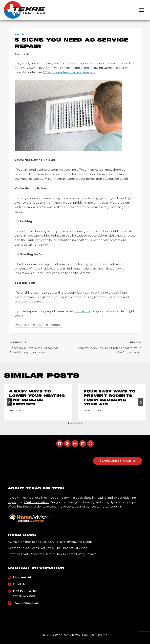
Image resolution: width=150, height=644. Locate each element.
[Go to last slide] (9, 402)
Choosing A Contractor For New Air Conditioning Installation (41, 347)
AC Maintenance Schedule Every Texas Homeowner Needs (50, 542)
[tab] (68, 423)
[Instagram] (75, 443)
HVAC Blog (22, 35)
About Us (115, 507)
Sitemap (75, 635)
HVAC (37, 325)
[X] (91, 443)
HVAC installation (36, 502)
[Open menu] (141, 10)
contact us (83, 311)
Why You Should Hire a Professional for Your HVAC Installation (109, 347)
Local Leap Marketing (95, 635)
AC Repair (23, 325)
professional (53, 325)
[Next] (141, 402)
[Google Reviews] (67, 443)
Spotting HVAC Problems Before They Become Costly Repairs (52, 554)
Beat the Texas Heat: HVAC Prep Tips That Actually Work (48, 548)
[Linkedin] (83, 443)
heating (101, 498)
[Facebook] (59, 443)
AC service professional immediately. (69, 72)
